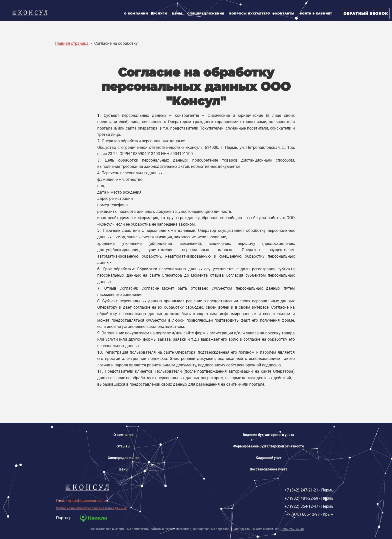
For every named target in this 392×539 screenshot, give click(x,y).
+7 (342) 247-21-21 (301, 490)
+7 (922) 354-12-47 (301, 506)
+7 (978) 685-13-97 (303, 514)
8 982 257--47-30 (292, 529)
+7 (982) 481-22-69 (301, 498)
